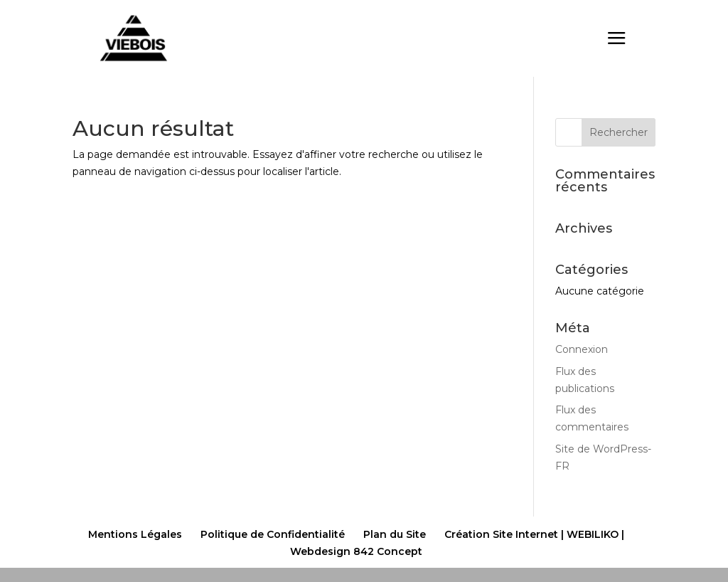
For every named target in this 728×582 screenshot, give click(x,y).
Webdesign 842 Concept (356, 551)
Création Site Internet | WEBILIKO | (534, 534)
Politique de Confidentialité (273, 534)
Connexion (582, 349)
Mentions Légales (135, 534)
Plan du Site (395, 534)
